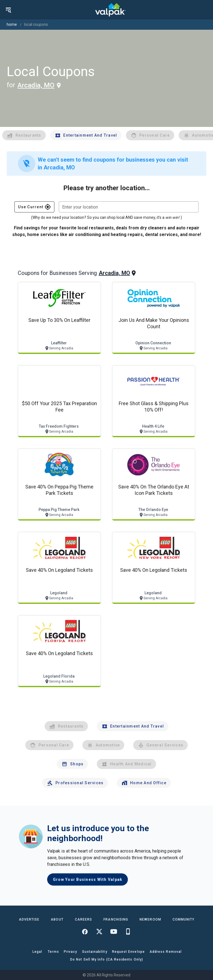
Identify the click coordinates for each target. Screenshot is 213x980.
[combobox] (129, 207)
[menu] (8, 10)
